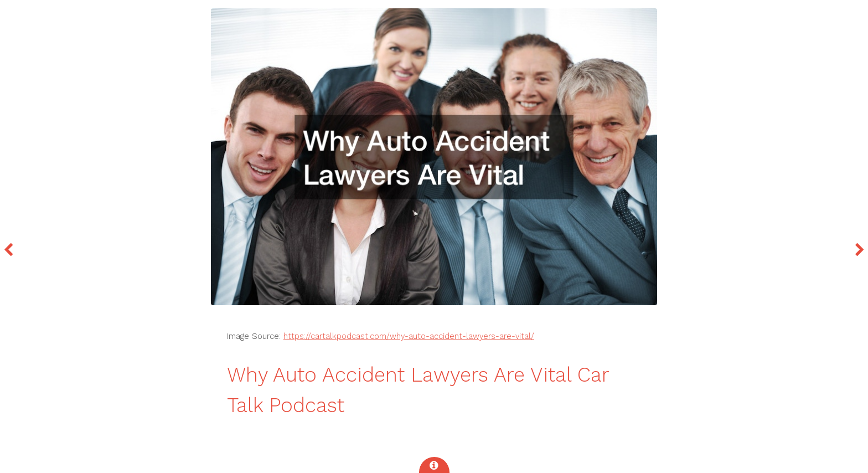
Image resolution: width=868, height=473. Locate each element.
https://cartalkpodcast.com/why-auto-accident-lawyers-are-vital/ (409, 336)
